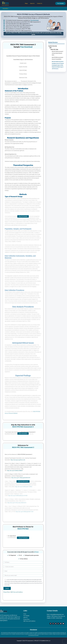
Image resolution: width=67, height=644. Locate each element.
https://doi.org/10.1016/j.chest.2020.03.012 (18, 503)
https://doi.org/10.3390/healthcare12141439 (19, 496)
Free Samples (27, 616)
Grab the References (23, 481)
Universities (6, 9)
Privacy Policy (7, 592)
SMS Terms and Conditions (17, 592)
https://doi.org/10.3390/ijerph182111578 (25, 512)
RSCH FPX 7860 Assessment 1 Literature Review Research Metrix (58, 53)
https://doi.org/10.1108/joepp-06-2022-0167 (22, 478)
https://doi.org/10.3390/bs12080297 (16, 471)
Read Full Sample (23, 216)
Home (25, 614)
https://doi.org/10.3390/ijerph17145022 (24, 487)
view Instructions (23, 433)
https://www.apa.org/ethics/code (18, 460)
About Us (32, 3)
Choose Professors (23, 538)
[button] (60, 3)
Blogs (27, 3)
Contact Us (39, 3)
